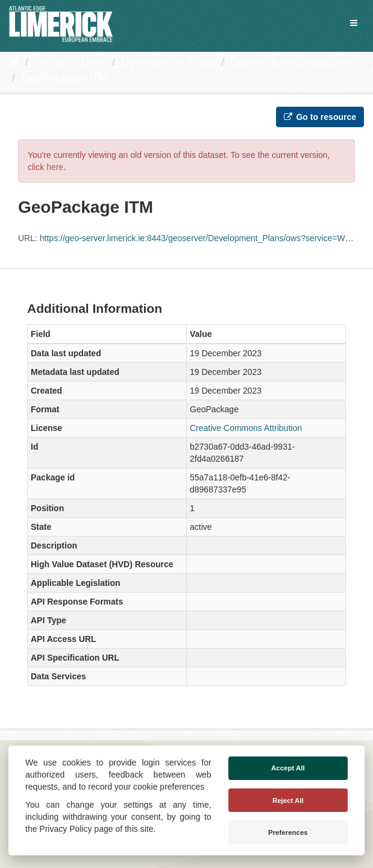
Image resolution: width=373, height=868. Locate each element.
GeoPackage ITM (64, 78)
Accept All (288, 768)
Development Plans (168, 62)
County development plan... (296, 62)
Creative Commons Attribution (246, 428)
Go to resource (320, 117)
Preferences (288, 832)
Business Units (70, 62)
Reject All (288, 800)
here (55, 167)
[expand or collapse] (354, 23)
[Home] (14, 62)
